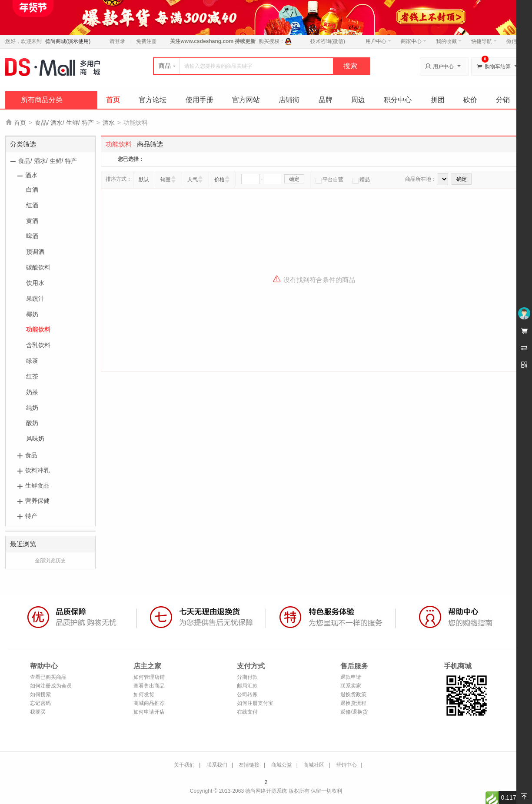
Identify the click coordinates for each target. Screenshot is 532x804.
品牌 (326, 100)
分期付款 (247, 677)
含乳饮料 (38, 345)
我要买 (38, 712)
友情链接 (249, 765)
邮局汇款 (247, 686)
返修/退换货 (354, 712)
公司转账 (247, 694)
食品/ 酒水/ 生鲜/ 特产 (64, 123)
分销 (503, 100)
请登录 (117, 41)
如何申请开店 (149, 712)
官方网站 (246, 100)
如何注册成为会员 (51, 686)
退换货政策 (353, 694)
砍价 (470, 100)
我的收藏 (449, 41)
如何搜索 (40, 694)
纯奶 (32, 408)
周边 (358, 100)
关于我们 (184, 765)
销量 (166, 179)
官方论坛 (153, 100)
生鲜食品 (37, 485)
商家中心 (414, 41)
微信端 (514, 41)
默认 (144, 179)
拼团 (438, 100)
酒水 (109, 123)
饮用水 (35, 283)
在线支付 (247, 712)
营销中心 (346, 765)
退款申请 (351, 677)
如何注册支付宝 (255, 703)
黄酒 (32, 221)
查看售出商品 (149, 686)
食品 (31, 455)
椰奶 (32, 314)
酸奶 (32, 423)
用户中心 (378, 41)
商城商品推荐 (149, 703)
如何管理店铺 (149, 677)
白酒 (32, 189)
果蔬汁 (35, 299)
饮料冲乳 (37, 470)
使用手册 (199, 100)
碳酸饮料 (38, 267)
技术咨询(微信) (328, 41)
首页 (113, 100)
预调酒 (35, 252)
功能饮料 (38, 329)
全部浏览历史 (50, 561)
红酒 (32, 205)
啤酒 (32, 236)
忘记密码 (40, 703)
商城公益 (282, 765)
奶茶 (32, 392)
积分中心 (398, 100)
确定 (294, 179)
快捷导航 (484, 41)
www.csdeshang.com (207, 41)
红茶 (32, 376)
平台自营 (329, 179)
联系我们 (217, 765)
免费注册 (146, 41)
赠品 (361, 179)
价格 (219, 179)
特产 (31, 516)
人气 (193, 179)
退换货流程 (353, 703)
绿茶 (32, 361)
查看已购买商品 (48, 677)
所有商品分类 (42, 100)
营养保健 (37, 501)
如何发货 (144, 694)
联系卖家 (351, 686)
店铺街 (289, 100)
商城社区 (314, 765)
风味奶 (35, 439)
